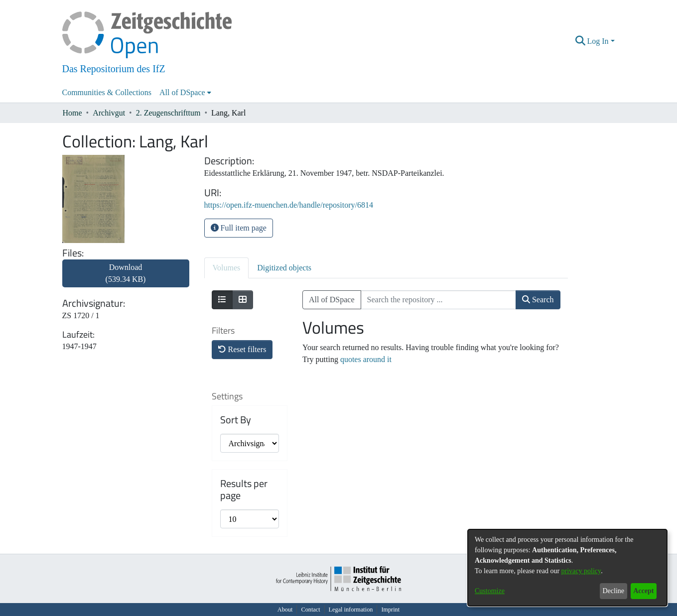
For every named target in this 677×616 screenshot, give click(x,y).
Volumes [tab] (227, 268)
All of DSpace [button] (182, 92)
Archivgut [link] (109, 113)
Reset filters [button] (242, 349)
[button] (580, 41)
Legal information (351, 610)
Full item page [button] (239, 228)
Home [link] (72, 113)
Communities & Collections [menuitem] (107, 92)
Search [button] (538, 300)
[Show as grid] (243, 300)
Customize (490, 591)
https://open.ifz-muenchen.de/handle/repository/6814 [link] (289, 205)
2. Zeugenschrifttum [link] (168, 113)
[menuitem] (185, 93)
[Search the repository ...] (438, 300)
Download (126, 273)
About (285, 610)
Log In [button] (599, 41)
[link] (126, 279)
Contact (310, 610)
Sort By (236, 420)
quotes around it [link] (366, 359)
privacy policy (581, 571)
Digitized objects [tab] (284, 268)
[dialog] (567, 568)
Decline (613, 591)
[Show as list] (222, 300)
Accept (643, 591)
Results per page (244, 490)
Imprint (390, 610)
